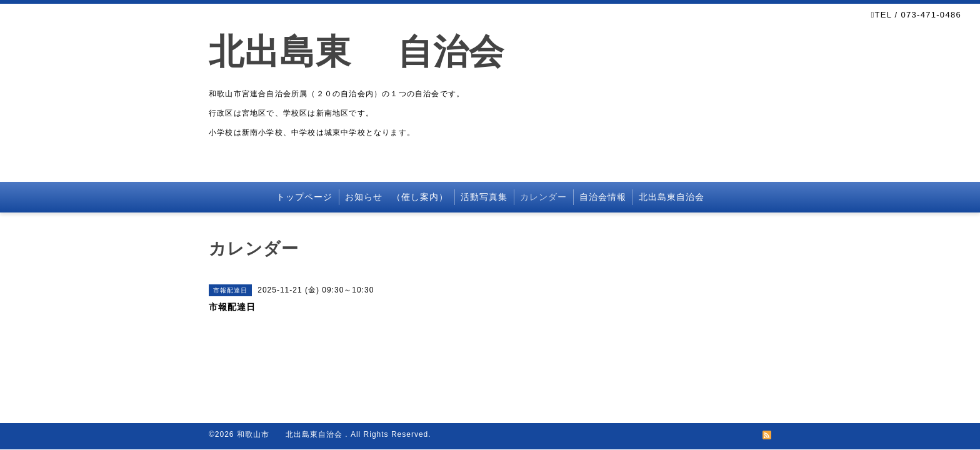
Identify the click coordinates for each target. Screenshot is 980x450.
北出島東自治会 (672, 197)
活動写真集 (484, 197)
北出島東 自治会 (374, 52)
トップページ (304, 197)
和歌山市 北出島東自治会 (291, 434)
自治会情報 (603, 197)
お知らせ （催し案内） (397, 197)
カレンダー (543, 197)
